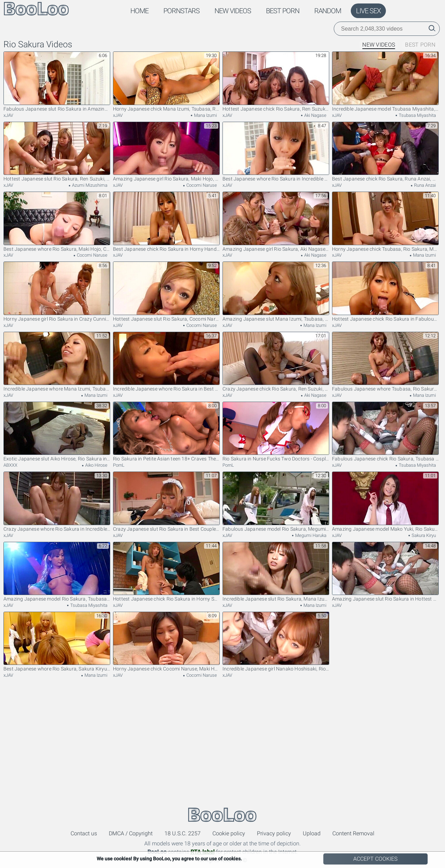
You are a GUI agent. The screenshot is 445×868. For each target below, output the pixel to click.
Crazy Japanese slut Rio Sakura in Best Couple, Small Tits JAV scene (166, 502)
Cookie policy (229, 833)
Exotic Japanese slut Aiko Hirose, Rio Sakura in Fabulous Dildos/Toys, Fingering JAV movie (57, 432)
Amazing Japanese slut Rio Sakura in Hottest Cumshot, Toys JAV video (385, 572)
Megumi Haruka (310, 535)
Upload (312, 833)
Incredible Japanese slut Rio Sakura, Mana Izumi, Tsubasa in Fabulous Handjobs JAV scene (276, 572)
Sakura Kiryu (423, 535)
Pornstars (181, 11)
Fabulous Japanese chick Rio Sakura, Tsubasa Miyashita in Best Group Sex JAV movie (385, 432)
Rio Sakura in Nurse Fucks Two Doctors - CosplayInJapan (276, 432)
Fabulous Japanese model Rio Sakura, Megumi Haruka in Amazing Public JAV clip (276, 502)
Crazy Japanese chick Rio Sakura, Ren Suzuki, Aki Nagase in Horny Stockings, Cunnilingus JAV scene (276, 362)
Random (328, 11)
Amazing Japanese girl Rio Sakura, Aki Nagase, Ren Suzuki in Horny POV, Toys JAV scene (276, 222)
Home (139, 11)
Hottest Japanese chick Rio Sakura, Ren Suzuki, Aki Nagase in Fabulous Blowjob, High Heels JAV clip (276, 82)
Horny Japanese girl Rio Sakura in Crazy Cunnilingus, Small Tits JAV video (57, 292)
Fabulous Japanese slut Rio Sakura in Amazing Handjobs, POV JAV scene (57, 82)
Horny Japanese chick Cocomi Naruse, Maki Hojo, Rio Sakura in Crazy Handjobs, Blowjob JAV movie (166, 642)
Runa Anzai (424, 185)
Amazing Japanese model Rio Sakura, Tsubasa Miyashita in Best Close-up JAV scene (57, 572)
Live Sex (368, 11)
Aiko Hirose (96, 465)
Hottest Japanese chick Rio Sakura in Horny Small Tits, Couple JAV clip (166, 572)
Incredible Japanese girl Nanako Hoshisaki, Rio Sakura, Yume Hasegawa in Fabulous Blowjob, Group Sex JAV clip (276, 642)
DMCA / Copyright (131, 833)
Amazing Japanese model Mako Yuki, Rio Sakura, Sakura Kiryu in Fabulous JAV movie (385, 502)
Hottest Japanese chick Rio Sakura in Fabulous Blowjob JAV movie (385, 292)
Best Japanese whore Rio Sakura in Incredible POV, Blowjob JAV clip (276, 152)
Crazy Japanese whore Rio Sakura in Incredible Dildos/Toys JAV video (57, 502)
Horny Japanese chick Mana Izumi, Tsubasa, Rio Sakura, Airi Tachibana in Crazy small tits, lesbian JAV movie (166, 82)
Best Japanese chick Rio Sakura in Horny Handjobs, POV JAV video (166, 222)
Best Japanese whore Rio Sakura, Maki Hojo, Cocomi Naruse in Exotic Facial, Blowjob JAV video (57, 222)
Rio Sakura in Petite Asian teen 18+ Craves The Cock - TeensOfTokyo (166, 432)
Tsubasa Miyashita (417, 115)
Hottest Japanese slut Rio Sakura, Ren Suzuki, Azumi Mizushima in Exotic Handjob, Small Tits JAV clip (57, 152)
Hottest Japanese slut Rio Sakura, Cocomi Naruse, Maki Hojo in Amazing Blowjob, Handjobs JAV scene (166, 292)
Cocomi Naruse (201, 185)
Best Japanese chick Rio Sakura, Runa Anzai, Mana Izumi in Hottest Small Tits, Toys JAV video (385, 152)
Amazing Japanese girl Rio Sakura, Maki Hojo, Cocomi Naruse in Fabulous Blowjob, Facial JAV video (166, 152)
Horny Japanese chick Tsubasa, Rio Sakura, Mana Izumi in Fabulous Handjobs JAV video (385, 222)
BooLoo (222, 815)
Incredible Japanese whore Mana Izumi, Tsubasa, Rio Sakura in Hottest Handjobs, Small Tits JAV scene (57, 362)
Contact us (84, 833)
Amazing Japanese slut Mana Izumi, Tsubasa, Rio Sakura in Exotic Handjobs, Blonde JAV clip (276, 292)
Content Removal (353, 833)
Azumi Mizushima (89, 185)
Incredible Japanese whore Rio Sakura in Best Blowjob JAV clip (166, 362)
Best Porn (283, 11)
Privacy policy (274, 833)
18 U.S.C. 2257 (183, 833)
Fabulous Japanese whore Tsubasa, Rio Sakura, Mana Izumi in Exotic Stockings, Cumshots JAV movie (385, 362)
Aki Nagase (315, 115)
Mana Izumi (205, 115)
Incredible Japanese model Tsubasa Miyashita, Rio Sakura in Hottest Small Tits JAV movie (385, 82)
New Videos (233, 11)
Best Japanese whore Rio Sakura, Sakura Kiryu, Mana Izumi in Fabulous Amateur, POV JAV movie (57, 642)
